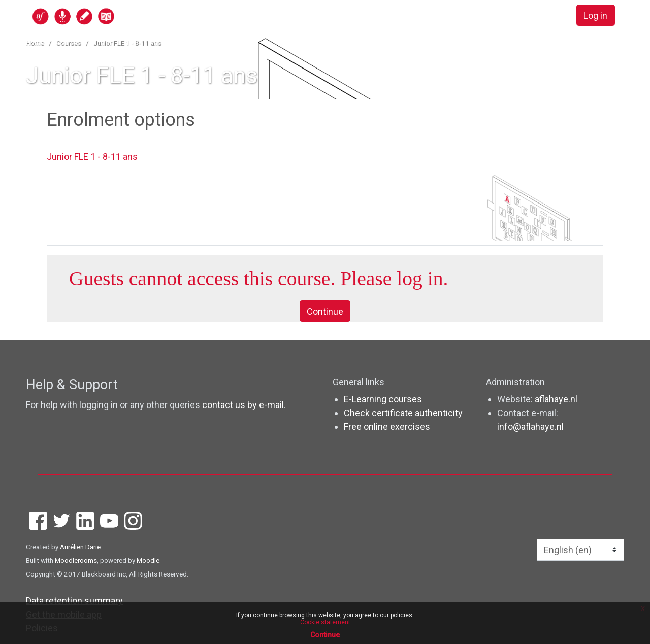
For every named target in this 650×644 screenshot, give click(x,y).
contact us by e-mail (243, 405)
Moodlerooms (76, 560)
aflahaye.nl (556, 399)
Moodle (148, 560)
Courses (68, 43)
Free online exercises (387, 427)
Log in (595, 15)
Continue (325, 311)
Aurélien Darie (80, 547)
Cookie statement (325, 622)
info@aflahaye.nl (530, 427)
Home (35, 43)
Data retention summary (74, 601)
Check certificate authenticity (403, 413)
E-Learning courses (383, 399)
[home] (113, 16)
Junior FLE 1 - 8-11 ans (127, 43)
